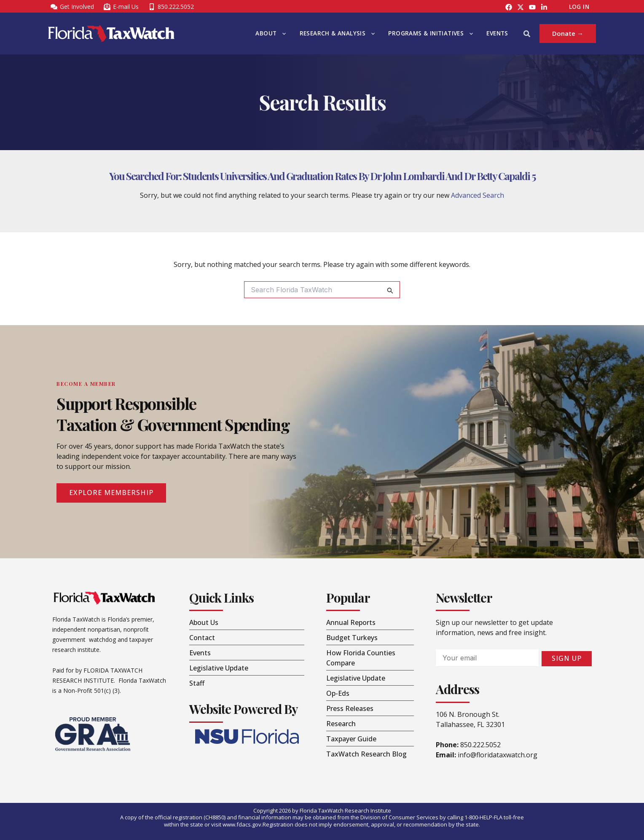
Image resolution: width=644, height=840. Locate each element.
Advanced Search (478, 195)
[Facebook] (509, 7)
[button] (282, 34)
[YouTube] (532, 7)
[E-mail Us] (121, 7)
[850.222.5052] (171, 7)
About (271, 34)
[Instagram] (521, 7)
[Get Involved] (72, 7)
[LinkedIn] (544, 7)
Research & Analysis (337, 34)
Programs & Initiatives (431, 34)
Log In (579, 7)
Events (497, 33)
